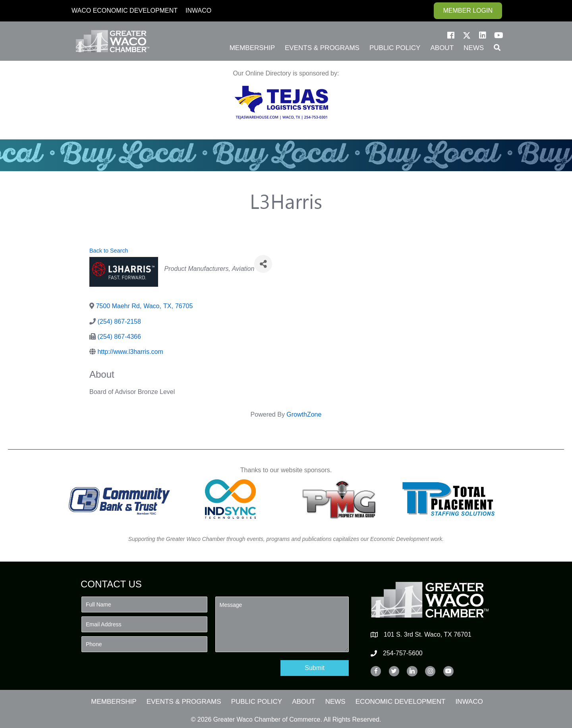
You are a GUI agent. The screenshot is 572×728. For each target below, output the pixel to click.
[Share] (263, 264)
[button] (451, 35)
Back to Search (109, 251)
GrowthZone (304, 414)
